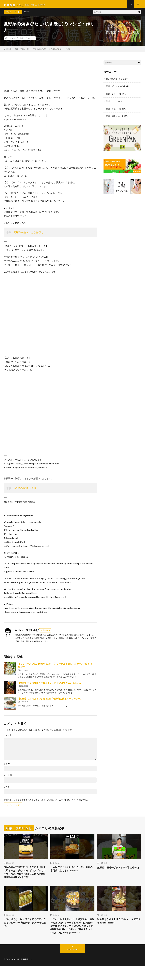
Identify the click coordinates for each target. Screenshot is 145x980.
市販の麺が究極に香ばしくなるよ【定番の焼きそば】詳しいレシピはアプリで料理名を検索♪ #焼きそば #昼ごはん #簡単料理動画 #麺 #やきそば (25, 877)
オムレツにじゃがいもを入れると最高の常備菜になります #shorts (71, 872)
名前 (7, 766)
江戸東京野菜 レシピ (116, 81)
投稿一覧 (44, 633)
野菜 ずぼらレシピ (115, 88)
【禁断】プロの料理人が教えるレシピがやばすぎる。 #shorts (49, 685)
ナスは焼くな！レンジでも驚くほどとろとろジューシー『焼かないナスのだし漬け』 (25, 931)
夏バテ (27, 14)
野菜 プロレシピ (26, 40)
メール (8, 777)
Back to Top (72, 964)
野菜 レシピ (112, 103)
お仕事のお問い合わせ (25, 490)
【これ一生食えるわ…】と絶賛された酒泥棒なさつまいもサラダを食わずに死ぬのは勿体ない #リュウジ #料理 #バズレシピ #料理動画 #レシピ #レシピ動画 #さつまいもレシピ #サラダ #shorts (72, 937)
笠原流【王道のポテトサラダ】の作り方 (118, 872)
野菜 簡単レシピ (114, 118)
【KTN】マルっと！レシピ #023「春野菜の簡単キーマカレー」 (50, 701)
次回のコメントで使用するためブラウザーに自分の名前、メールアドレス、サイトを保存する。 (46, 802)
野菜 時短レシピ (114, 110)
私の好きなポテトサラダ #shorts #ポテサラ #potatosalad (119, 930)
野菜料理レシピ (27, 974)
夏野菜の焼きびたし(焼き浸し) (29, 235)
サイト (7, 789)
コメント (8, 737)
